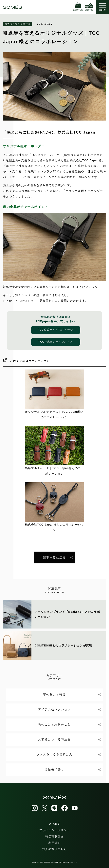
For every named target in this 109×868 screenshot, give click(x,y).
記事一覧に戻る (58, 557)
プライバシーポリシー (55, 830)
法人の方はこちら (54, 849)
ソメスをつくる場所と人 (69, 754)
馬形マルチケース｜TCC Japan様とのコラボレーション (55, 451)
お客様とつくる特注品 (18, 24)
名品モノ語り (73, 769)
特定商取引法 (54, 836)
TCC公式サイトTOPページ (56, 330)
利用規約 (55, 843)
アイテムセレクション (70, 709)
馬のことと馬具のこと (70, 724)
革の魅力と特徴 (72, 694)
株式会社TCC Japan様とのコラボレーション (55, 507)
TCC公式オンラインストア (55, 342)
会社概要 (55, 824)
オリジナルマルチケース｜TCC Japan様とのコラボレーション (55, 394)
